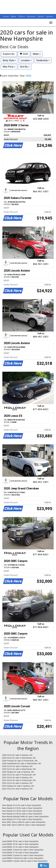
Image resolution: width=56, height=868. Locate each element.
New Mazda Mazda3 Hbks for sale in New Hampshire (25, 817)
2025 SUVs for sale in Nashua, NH (17, 766)
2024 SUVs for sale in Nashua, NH (17, 778)
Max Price (9, 67)
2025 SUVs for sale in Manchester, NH (19, 769)
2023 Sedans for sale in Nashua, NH (18, 786)
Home (6, 16)
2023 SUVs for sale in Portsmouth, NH (19, 780)
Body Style (9, 60)
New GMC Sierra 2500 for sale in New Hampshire (24, 825)
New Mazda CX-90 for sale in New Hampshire (22, 814)
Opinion (49, 16)
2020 (24, 54)
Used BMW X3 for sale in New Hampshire (20, 844)
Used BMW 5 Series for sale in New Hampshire (23, 855)
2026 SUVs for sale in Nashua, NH (17, 755)
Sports (41, 16)
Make (37, 54)
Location (26, 60)
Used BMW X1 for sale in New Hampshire (20, 847)
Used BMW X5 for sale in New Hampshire (20, 841)
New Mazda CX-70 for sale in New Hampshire (22, 819)
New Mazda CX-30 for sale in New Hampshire (22, 811)
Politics (22, 16)
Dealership (43, 60)
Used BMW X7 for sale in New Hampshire (20, 853)
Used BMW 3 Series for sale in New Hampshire (23, 850)
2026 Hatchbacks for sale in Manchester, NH (22, 763)
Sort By (25, 67)
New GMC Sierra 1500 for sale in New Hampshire (24, 822)
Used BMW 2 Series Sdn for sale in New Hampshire (25, 861)
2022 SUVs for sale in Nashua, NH (17, 789)
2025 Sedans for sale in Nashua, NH (18, 772)
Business (32, 16)
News (13, 16)
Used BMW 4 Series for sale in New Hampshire (23, 858)
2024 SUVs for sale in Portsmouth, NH (19, 775)
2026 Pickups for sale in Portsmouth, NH (20, 761)
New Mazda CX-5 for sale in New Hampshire (22, 805)
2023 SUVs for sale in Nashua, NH (17, 783)
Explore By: (9, 54)
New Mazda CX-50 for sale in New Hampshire (22, 808)
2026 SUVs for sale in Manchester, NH (19, 758)
